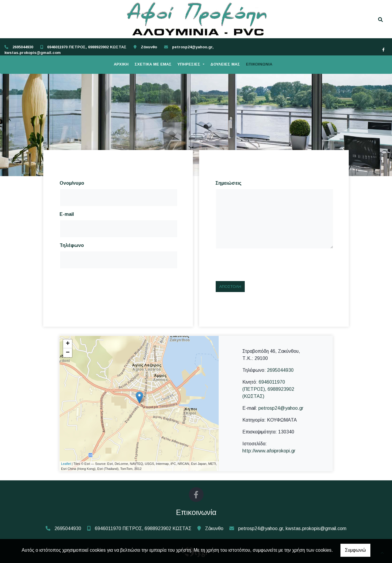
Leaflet (66, 464)
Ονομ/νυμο (72, 183)
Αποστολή (230, 287)
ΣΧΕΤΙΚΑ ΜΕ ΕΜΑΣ (153, 64)
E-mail (67, 214)
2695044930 (23, 47)
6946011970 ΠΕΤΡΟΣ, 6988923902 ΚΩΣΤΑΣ (87, 47)
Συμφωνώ (355, 550)
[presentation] (260, 265)
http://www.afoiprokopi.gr (269, 451)
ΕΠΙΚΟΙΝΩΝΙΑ (259, 64)
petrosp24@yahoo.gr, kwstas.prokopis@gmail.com (292, 528)
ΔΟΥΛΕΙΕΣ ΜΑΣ (225, 64)
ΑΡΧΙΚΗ (121, 64)
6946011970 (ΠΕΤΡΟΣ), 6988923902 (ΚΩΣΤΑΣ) (268, 389)
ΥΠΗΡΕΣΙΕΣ (189, 64)
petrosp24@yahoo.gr (281, 408)
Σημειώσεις (228, 183)
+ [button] (68, 344)
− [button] (68, 353)
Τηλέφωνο (72, 245)
